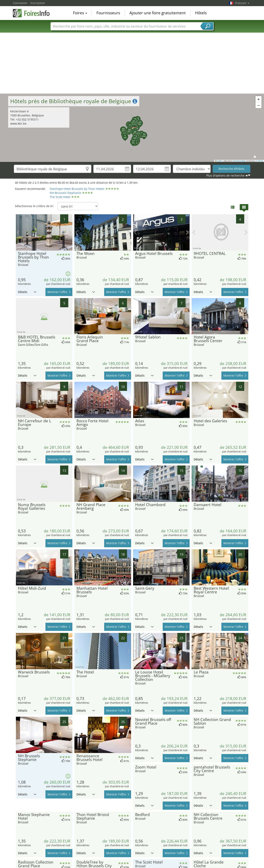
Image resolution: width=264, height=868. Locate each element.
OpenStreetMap (239, 161)
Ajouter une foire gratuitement (158, 13)
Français (242, 3)
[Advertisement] (132, 63)
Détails (27, 292)
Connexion (20, 3)
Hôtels (201, 13)
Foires (80, 13)
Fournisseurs (108, 13)
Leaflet (219, 161)
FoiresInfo (33, 13)
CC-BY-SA (260, 161)
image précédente (18, 232)
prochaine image (70, 232)
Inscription (38, 3)
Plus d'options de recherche (225, 175)
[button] (123, 134)
